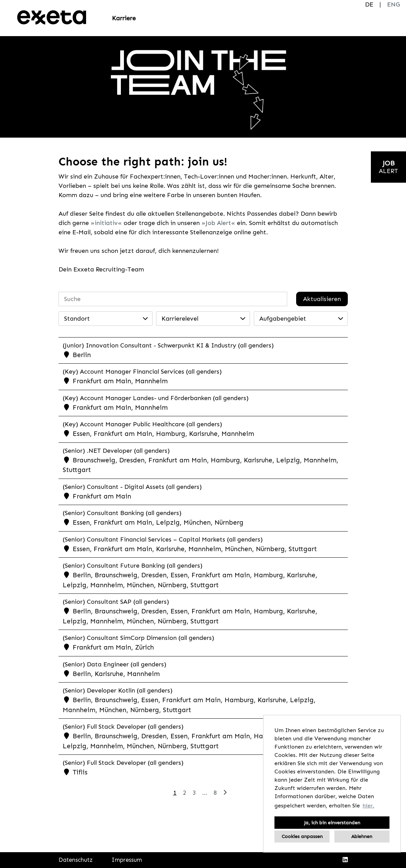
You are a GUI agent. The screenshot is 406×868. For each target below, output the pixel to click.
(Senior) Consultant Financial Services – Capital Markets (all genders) (163, 539)
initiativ (106, 223)
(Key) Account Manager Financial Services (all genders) (142, 372)
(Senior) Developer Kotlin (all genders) (118, 690)
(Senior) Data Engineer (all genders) (114, 664)
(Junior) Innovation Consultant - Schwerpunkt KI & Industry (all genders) (168, 345)
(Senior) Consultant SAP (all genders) (116, 602)
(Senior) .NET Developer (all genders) (116, 451)
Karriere (124, 18)
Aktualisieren (322, 299)
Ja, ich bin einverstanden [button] (332, 823)
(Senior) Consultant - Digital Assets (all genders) (132, 487)
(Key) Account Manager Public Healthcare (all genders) (142, 424)
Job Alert (218, 223)
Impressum (127, 860)
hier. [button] (368, 806)
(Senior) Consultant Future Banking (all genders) (133, 566)
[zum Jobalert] (388, 167)
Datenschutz (76, 860)
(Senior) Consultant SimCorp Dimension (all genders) (138, 638)
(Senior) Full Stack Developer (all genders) (123, 727)
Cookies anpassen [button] (302, 836)
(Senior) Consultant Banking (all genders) (122, 513)
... (205, 793)
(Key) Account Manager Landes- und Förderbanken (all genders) (156, 398)
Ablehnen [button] (362, 836)
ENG (393, 4)
